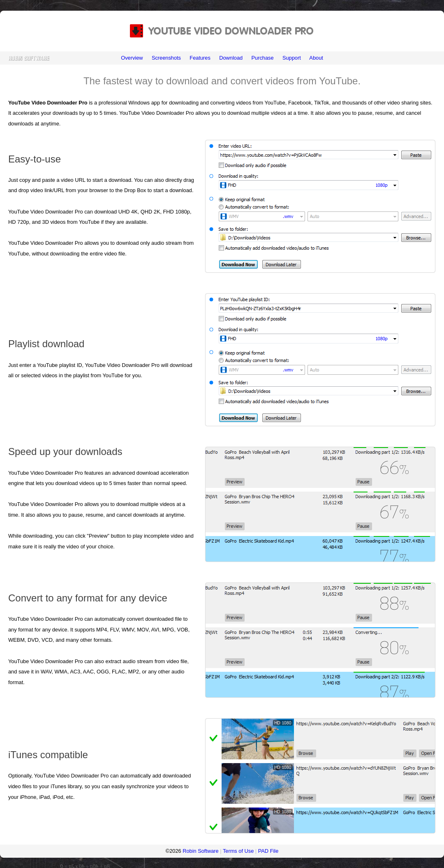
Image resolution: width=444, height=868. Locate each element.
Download (231, 58)
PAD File (268, 851)
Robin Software (201, 851)
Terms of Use (238, 851)
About (316, 58)
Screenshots (166, 58)
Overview (132, 58)
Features (200, 58)
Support (292, 58)
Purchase (262, 58)
